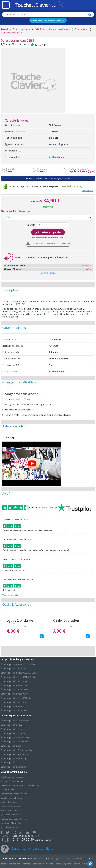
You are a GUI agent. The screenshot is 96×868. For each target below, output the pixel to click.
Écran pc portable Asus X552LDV (16, 698)
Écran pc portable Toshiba (13, 733)
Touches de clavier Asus (12, 777)
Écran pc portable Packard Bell (15, 737)
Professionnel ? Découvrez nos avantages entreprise (48, 178)
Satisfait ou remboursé (11, 798)
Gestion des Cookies (52, 864)
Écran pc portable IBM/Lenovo (15, 742)
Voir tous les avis (10, 595)
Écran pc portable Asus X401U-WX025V (19, 664)
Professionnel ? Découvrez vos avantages (48, 20)
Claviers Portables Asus (12, 781)
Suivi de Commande (10, 827)
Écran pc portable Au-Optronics (15, 754)
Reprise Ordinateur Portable (14, 819)
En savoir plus (87, 191)
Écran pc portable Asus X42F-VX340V (18, 677)
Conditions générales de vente (60, 858)
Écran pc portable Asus (11, 725)
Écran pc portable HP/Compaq (15, 721)
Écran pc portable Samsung (13, 758)
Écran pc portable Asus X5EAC (15, 711)
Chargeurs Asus (8, 789)
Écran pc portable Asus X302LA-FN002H (19, 673)
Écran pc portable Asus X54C (14, 694)
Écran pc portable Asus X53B (14, 685)
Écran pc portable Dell (11, 746)
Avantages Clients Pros (11, 823)
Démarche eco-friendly (11, 806)
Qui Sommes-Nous (37, 858)
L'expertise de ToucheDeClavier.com (77, 864)
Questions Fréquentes (11, 815)
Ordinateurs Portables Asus (14, 794)
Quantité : (31, 225)
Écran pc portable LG (10, 763)
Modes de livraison (9, 802)
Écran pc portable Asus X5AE (14, 702)
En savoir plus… (48, 273)
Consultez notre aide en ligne (32, 848)
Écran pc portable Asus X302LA (15, 669)
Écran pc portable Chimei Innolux (16, 750)
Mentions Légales (81, 858)
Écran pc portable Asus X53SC (15, 690)
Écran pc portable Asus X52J (14, 681)
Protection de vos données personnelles (25, 864)
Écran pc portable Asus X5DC (14, 706)
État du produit (9, 211)
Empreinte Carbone (10, 810)
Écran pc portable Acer (11, 729)
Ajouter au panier (48, 232)
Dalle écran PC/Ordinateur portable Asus (20, 785)
